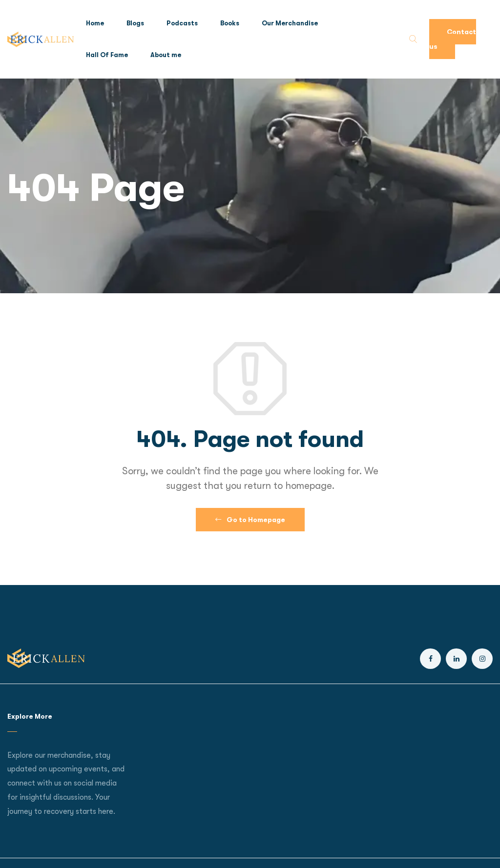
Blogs (135, 23)
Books (230, 23)
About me (166, 55)
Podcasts (182, 23)
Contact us (453, 39)
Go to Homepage (250, 520)
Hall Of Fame (107, 55)
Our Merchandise (290, 23)
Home (95, 23)
